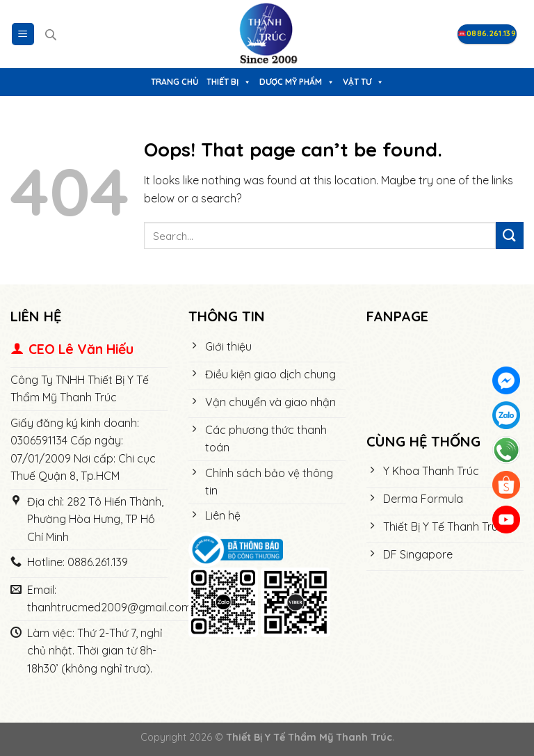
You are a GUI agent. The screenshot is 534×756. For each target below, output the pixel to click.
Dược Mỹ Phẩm (297, 82)
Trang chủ (175, 82)
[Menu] (23, 34)
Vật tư (363, 82)
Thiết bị (229, 82)
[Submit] (510, 235)
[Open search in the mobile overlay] (51, 34)
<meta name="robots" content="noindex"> (445, 380)
